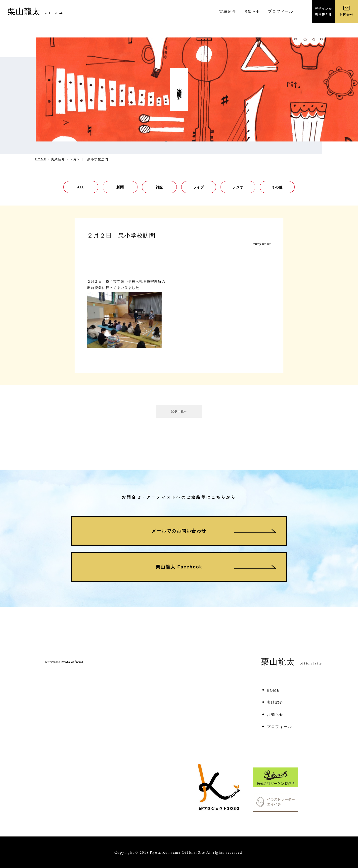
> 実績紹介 (56, 159)
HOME (40, 159)
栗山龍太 (36, 11)
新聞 (120, 187)
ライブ (199, 187)
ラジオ (238, 187)
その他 (277, 187)
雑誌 (159, 187)
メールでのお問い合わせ (179, 531)
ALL (81, 187)
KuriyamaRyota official (64, 662)
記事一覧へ (179, 412)
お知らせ (272, 715)
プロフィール (277, 727)
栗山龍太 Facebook (179, 567)
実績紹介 (272, 702)
